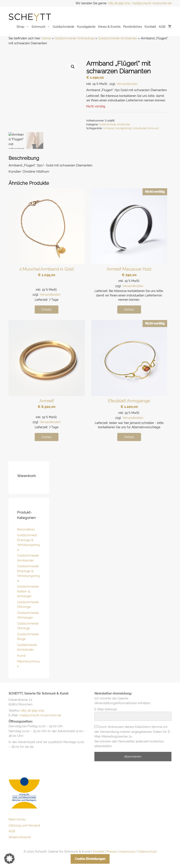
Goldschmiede (63, 27)
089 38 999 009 (119, 3)
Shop (23, 27)
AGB (162, 27)
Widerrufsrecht (20, 837)
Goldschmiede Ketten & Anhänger (28, 591)
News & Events (109, 27)
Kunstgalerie (86, 27)
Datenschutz (147, 852)
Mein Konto (17, 819)
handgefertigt (123, 128)
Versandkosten (127, 84)
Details (47, 310)
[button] (73, 67)
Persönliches (132, 27)
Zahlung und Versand (24, 825)
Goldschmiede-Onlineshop (74, 38)
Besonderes (26, 529)
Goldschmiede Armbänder (118, 38)
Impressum (127, 852)
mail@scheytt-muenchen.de (152, 3)
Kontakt (150, 27)
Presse (112, 852)
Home (46, 38)
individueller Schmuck (146, 128)
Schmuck (41, 27)
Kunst (21, 656)
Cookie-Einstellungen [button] (90, 859)
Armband (109, 128)
